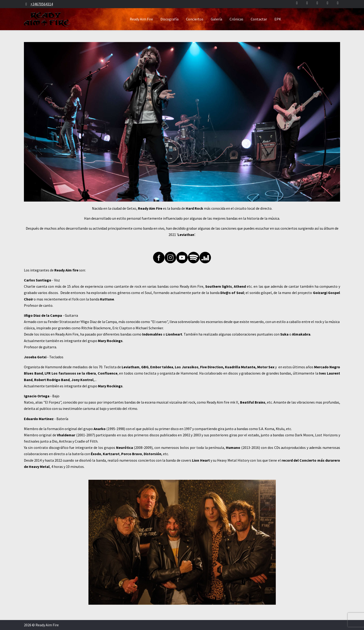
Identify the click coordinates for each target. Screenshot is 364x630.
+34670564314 (42, 4)
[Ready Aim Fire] (47, 19)
